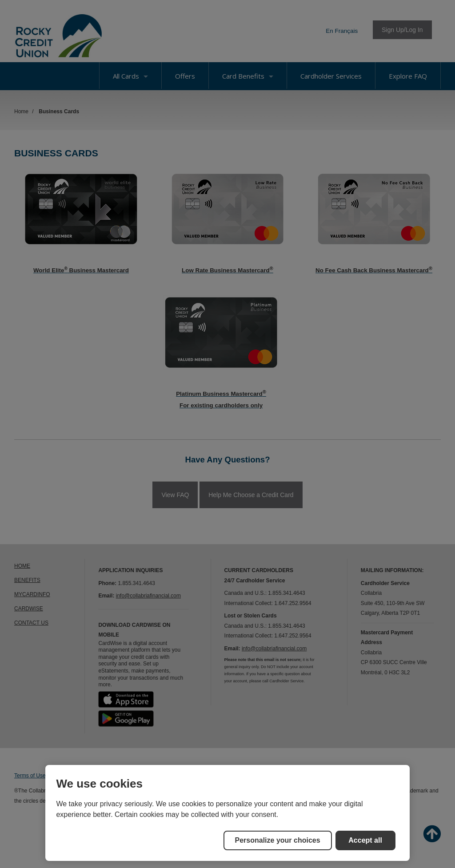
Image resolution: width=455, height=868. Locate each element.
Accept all (365, 840)
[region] (227, 813)
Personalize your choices (278, 840)
